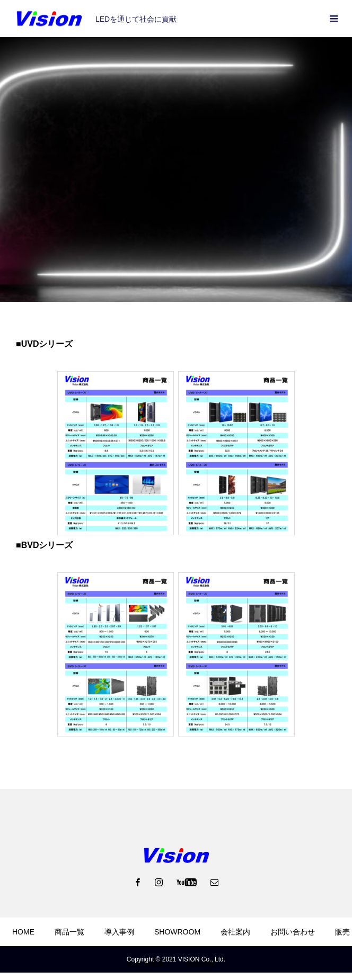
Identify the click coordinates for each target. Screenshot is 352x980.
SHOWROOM (177, 932)
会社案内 (235, 932)
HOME (23, 932)
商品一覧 (69, 932)
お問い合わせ (293, 932)
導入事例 (119, 932)
